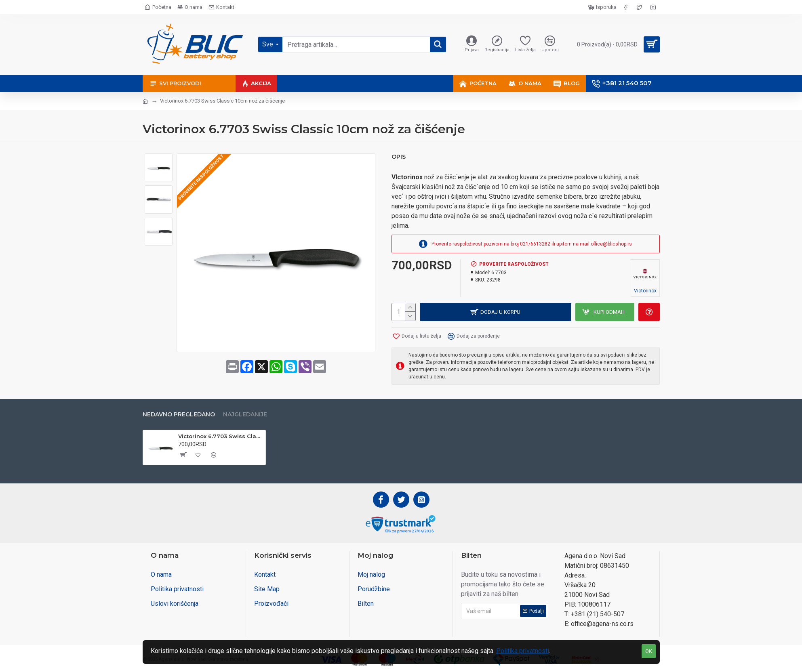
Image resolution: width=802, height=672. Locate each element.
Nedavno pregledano (179, 415)
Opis (399, 157)
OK (649, 651)
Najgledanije (245, 415)
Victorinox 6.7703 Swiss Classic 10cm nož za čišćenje (220, 436)
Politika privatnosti (523, 651)
